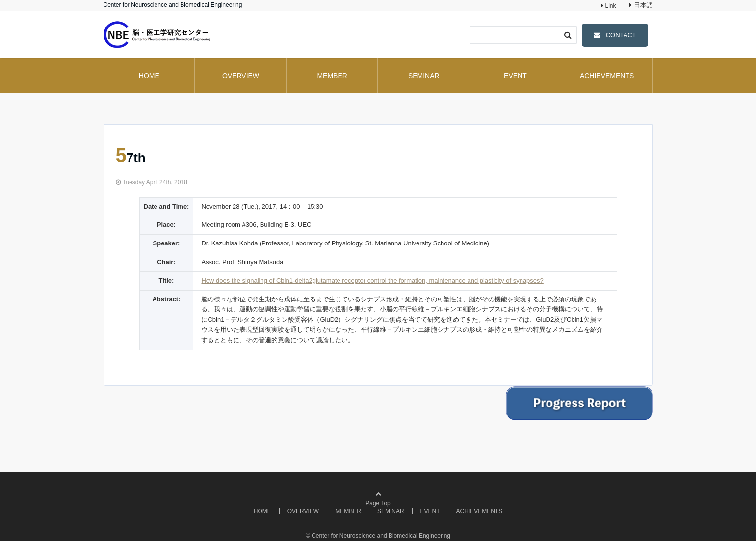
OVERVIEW (241, 76)
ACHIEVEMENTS (607, 76)
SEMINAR (424, 76)
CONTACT (621, 35)
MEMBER (332, 76)
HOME (149, 76)
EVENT (515, 76)
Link (610, 6)
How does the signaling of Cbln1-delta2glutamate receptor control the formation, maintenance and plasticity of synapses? (372, 281)
